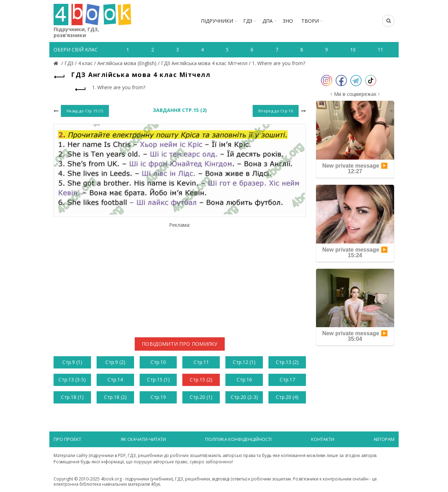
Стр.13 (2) (287, 362)
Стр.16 (244, 379)
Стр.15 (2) (201, 379)
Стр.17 (287, 379)
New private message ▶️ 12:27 (355, 168)
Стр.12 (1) (244, 362)
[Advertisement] (180, 277)
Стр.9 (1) (72, 362)
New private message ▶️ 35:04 (355, 336)
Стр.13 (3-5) (72, 379)
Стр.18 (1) (72, 397)
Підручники (217, 21)
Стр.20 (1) (201, 397)
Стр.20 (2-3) (244, 397)
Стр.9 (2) (115, 362)
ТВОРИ (310, 21)
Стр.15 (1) (158, 379)
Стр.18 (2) (115, 397)
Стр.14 (115, 379)
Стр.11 (201, 362)
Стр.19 (158, 397)
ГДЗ (248, 21)
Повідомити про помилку (180, 344)
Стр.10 (158, 362)
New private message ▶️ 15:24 (355, 252)
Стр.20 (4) (287, 397)
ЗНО (288, 21)
